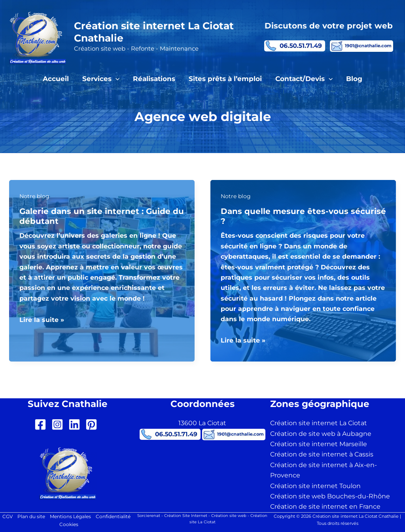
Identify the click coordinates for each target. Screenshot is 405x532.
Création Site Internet (186, 516)
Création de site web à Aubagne (321, 434)
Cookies (69, 524)
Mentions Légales (70, 516)
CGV (8, 516)
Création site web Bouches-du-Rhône (330, 496)
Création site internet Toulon (315, 486)
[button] (115, 79)
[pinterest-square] (93, 424)
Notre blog (34, 196)
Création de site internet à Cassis (322, 454)
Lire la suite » (42, 320)
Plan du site (31, 516)
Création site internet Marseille (319, 444)
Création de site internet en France (325, 506)
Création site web (229, 516)
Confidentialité (113, 516)
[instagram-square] (59, 424)
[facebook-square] (42, 424)
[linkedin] (76, 424)
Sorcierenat (149, 516)
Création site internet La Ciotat (319, 423)
